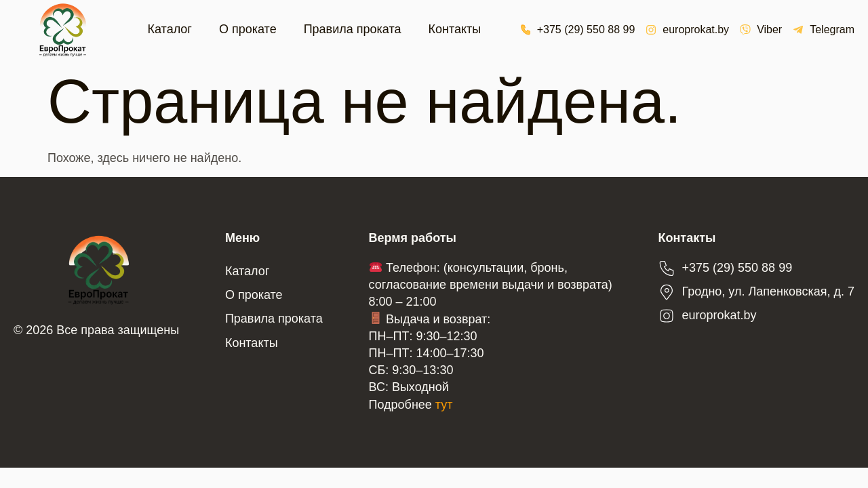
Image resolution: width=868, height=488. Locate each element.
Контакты (454, 29)
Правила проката (353, 29)
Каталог (170, 29)
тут (444, 405)
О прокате (248, 29)
